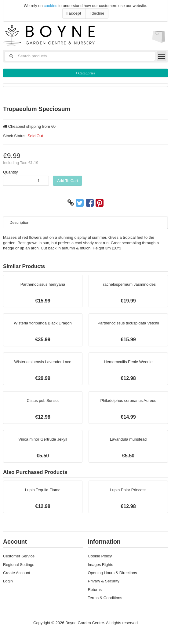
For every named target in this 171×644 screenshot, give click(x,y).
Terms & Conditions (105, 598)
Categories (86, 73)
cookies (50, 6)
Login (8, 581)
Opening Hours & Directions (113, 573)
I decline (97, 13)
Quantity (10, 172)
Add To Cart (67, 181)
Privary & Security (104, 581)
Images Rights (101, 565)
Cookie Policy (100, 556)
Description (19, 222)
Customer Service (19, 556)
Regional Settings (19, 565)
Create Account (17, 573)
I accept (74, 13)
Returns (95, 590)
